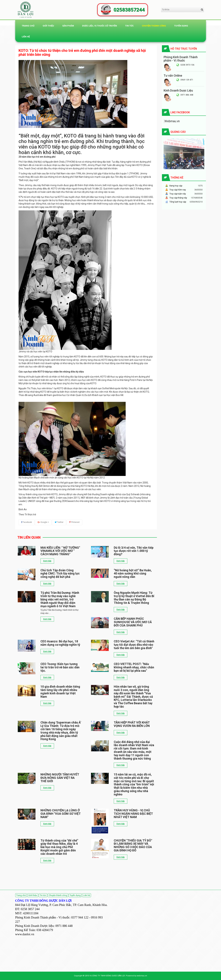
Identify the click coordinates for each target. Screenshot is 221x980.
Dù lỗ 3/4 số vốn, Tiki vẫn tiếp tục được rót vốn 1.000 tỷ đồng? (134, 551)
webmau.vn (142, 976)
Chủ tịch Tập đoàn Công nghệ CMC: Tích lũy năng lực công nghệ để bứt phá (60, 574)
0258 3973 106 (187, 65)
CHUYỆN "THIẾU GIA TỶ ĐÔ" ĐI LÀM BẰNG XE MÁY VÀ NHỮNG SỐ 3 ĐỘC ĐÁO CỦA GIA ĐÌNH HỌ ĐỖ (133, 845)
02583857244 (129, 10)
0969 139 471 (187, 80)
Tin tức (129, 26)
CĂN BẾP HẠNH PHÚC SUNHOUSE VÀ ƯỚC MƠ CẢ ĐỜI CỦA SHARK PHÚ (133, 622)
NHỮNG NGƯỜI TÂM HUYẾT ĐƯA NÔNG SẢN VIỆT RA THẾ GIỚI (60, 778)
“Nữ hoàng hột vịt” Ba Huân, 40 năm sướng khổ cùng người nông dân (133, 574)
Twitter (59, 522)
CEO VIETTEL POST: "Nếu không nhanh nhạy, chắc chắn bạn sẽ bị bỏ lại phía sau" (134, 667)
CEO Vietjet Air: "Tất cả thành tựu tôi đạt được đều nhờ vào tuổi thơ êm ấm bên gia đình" (134, 645)
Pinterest (74, 522)
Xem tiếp (47, 561)
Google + (43, 522)
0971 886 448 (187, 95)
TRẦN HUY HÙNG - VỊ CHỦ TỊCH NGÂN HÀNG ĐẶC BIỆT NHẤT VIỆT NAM (133, 814)
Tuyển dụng (181, 26)
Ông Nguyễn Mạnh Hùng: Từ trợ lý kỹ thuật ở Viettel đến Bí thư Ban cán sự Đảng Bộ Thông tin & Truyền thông (134, 598)
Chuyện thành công (154, 26)
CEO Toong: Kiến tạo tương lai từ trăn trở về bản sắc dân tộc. (60, 667)
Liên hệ (26, 37)
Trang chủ (28, 26)
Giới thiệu (48, 26)
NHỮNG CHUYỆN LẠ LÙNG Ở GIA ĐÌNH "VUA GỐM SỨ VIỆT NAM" (61, 814)
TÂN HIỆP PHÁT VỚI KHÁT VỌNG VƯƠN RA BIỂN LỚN (132, 724)
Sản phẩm (68, 26)
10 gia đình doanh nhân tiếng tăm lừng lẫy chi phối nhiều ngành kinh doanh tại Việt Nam (60, 691)
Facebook (27, 522)
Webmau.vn (172, 121)
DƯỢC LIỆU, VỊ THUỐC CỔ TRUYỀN (100, 26)
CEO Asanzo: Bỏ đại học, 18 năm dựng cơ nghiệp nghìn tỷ (60, 643)
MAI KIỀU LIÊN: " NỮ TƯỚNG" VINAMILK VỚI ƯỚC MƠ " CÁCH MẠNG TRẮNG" (60, 551)
